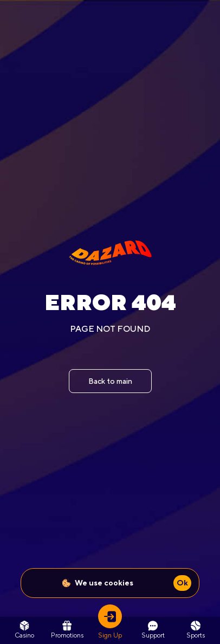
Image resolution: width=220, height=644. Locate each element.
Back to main (110, 381)
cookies (119, 583)
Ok (182, 583)
